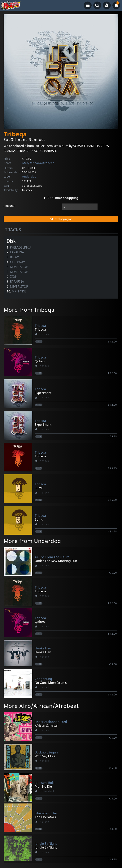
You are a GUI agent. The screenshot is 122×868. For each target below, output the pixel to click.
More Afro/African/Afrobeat (41, 706)
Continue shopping (61, 198)
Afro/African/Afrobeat (38, 163)
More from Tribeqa (29, 310)
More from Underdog (32, 541)
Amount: (9, 206)
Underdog (29, 176)
